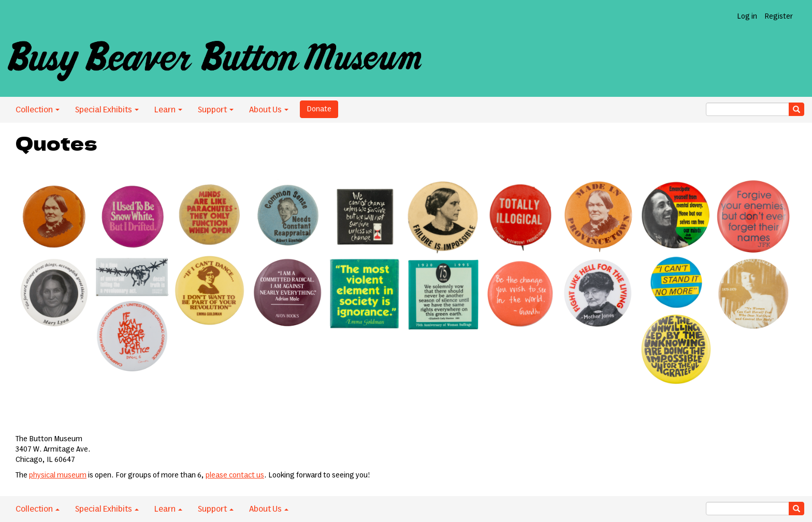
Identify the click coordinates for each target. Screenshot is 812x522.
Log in (747, 17)
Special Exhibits (107, 110)
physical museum (58, 475)
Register (779, 17)
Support (216, 110)
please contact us (235, 475)
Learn (168, 110)
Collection (38, 110)
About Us (269, 110)
